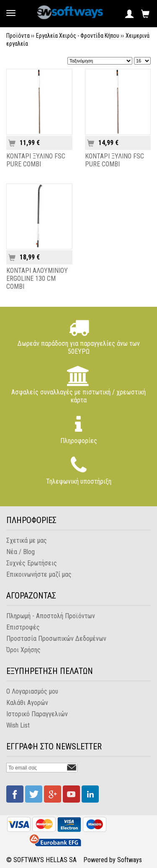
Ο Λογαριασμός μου (32, 691)
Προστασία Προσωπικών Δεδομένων (56, 639)
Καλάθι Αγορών (27, 703)
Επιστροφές (23, 627)
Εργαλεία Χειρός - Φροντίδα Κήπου (78, 36)
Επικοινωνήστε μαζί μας (39, 574)
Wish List (18, 725)
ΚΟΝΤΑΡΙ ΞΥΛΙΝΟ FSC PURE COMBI (36, 160)
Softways (130, 860)
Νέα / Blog (21, 552)
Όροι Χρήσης (23, 650)
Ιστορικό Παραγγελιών (37, 714)
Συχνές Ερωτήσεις (32, 563)
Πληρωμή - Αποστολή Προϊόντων (51, 616)
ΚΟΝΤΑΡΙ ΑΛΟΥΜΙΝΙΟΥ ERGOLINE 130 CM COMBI (37, 279)
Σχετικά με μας (27, 540)
